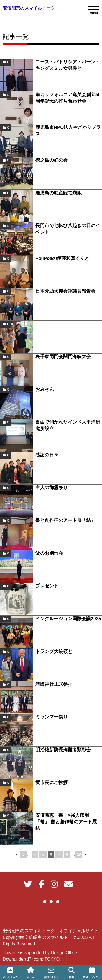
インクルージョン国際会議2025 (68, 619)
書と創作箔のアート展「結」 (65, 520)
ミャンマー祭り (52, 717)
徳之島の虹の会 (52, 160)
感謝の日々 (47, 455)
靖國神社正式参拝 (54, 684)
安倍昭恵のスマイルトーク (29, 8)
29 (79, 854)
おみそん (45, 389)
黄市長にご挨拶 (52, 782)
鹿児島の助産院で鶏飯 (58, 193)
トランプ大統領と (54, 651)
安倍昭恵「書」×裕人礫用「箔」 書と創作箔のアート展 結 (68, 822)
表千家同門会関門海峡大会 (63, 357)
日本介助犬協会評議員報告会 (65, 291)
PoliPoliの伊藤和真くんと (62, 258)
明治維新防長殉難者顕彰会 (63, 750)
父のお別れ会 (49, 553)
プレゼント (47, 586)
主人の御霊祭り (52, 488)
